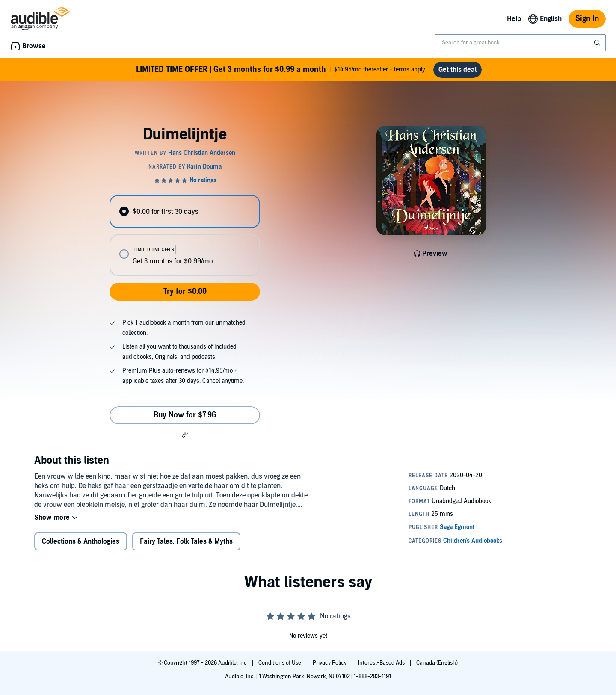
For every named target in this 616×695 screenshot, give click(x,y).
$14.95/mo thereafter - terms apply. (281, 70)
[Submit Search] (598, 43)
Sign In (587, 19)
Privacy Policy (330, 663)
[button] (185, 435)
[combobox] (520, 43)
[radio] (185, 211)
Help (514, 19)
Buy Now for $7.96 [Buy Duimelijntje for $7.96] (185, 415)
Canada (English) (437, 663)
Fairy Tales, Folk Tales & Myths (186, 541)
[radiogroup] (185, 235)
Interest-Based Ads (382, 663)
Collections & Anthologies (81, 541)
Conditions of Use (280, 663)
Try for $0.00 (185, 291)
